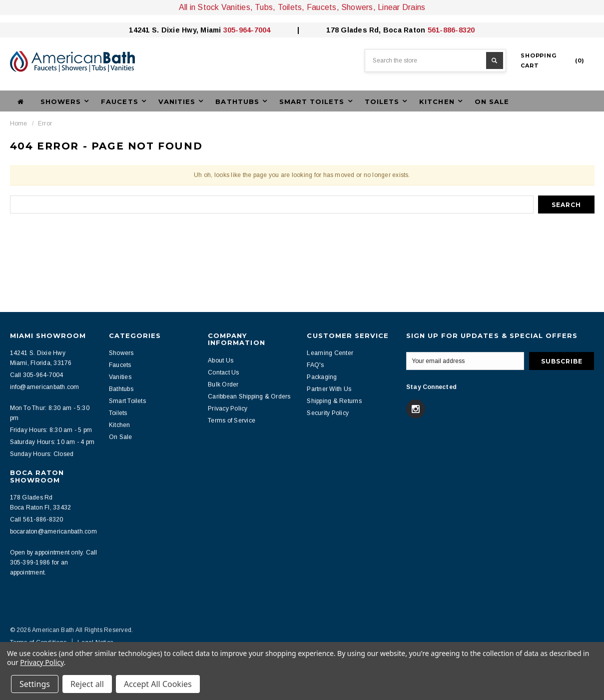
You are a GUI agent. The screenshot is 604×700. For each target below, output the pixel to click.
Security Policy (328, 413)
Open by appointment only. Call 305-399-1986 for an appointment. (54, 562)
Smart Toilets (127, 401)
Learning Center (330, 353)
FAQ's (315, 365)
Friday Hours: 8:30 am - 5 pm (51, 430)
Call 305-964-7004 (37, 375)
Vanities (120, 377)
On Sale (492, 101)
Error (45, 123)
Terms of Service (232, 420)
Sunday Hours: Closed (42, 454)
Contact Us (223, 372)
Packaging (322, 377)
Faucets (120, 365)
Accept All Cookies (158, 684)
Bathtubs (121, 389)
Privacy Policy (228, 408)
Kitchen (120, 425)
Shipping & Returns (334, 401)
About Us (221, 360)
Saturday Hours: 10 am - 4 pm (52, 442)
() (553, 60)
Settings (35, 684)
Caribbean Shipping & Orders (249, 396)
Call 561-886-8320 (37, 519)
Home (19, 123)
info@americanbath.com (45, 387)
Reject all (87, 684)
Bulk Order (223, 384)
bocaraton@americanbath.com (53, 531)
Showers (121, 353)
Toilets (118, 413)
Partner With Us (329, 389)
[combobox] (435, 60)
